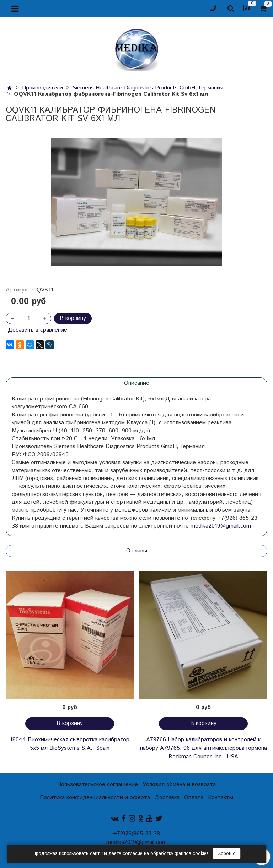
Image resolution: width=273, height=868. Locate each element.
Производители (42, 88)
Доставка (167, 798)
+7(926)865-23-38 (136, 834)
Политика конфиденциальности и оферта (95, 798)
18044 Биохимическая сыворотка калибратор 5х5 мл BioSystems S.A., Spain (70, 744)
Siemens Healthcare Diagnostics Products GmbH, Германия (148, 88)
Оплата (194, 798)
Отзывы (137, 551)
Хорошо (227, 854)
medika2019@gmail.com (221, 526)
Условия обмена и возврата (179, 784)
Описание (137, 383)
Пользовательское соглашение (98, 784)
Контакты (221, 798)
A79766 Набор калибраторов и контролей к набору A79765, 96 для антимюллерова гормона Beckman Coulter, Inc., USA (204, 748)
